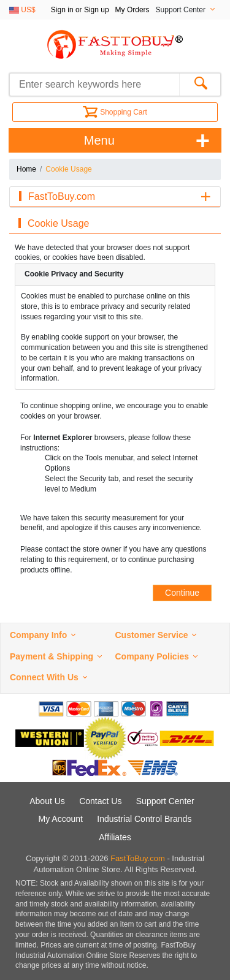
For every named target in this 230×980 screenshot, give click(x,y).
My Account (61, 819)
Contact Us (100, 801)
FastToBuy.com (138, 858)
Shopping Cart (115, 112)
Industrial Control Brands (144, 819)
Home (26, 169)
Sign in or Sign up (80, 10)
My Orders (132, 10)
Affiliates (115, 837)
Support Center (165, 801)
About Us (47, 801)
